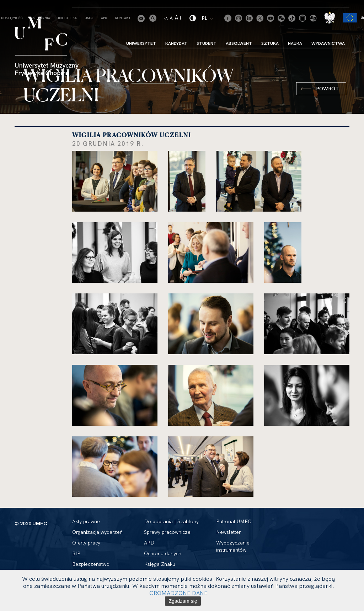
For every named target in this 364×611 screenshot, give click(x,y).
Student (207, 43)
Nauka (295, 43)
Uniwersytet (141, 43)
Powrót (327, 89)
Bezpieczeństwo (91, 564)
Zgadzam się (183, 601)
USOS (89, 18)
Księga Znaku (160, 564)
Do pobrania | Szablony (171, 521)
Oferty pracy (86, 543)
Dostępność (12, 18)
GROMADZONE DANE (178, 593)
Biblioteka (67, 18)
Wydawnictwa (328, 43)
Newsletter (228, 532)
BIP (76, 553)
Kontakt (123, 18)
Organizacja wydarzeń (97, 532)
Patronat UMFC (234, 521)
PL (208, 18)
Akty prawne (86, 521)
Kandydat (176, 43)
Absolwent (239, 43)
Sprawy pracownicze (167, 532)
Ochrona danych (163, 553)
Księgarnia (40, 18)
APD (104, 18)
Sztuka (270, 43)
